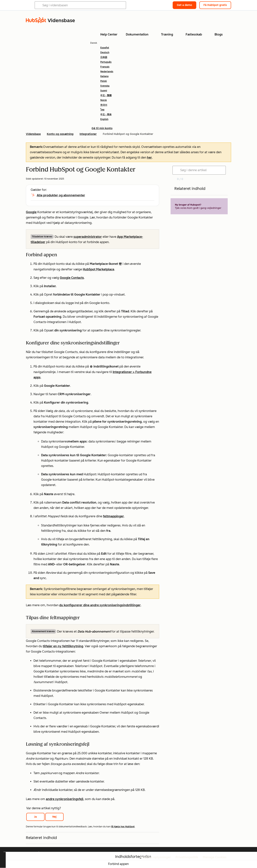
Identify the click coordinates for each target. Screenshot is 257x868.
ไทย (102, 110)
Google (31, 212)
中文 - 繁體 (106, 95)
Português (106, 62)
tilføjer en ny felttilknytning (63, 646)
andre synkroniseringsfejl (65, 799)
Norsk (104, 100)
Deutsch (105, 52)
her (149, 158)
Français (105, 67)
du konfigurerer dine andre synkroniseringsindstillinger (100, 605)
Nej (54, 817)
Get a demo (184, 5)
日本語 (104, 57)
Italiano (104, 76)
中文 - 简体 (106, 114)
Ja (35, 817)
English (104, 119)
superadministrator (88, 237)
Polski (104, 81)
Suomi (104, 91)
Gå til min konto (102, 128)
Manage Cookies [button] (215, 857)
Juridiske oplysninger (155, 857)
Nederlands (107, 72)
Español (105, 48)
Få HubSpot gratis (215, 5)
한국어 (104, 105)
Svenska (105, 86)
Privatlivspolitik (187, 857)
